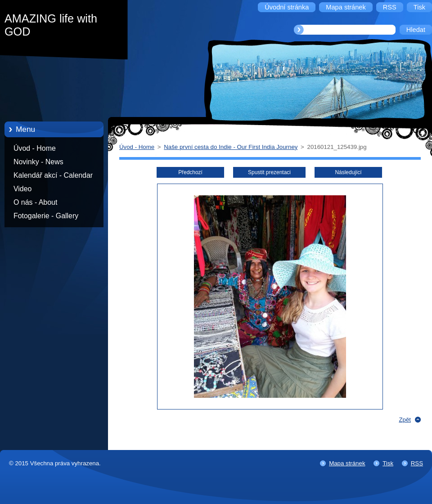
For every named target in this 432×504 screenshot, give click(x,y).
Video (22, 189)
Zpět (405, 420)
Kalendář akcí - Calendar (53, 175)
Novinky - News (38, 162)
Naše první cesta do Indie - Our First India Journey (231, 147)
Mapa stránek (347, 463)
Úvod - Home (35, 148)
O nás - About (35, 202)
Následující (348, 172)
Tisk (388, 463)
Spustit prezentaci (269, 172)
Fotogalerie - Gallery (46, 216)
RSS (417, 463)
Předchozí (190, 172)
